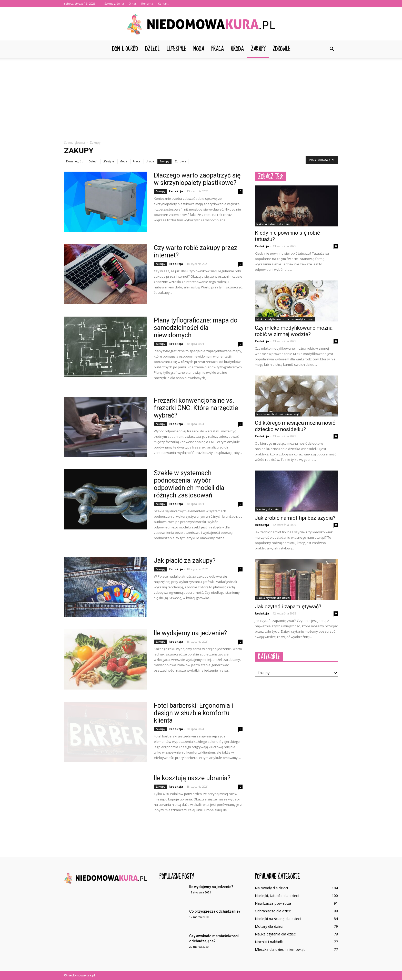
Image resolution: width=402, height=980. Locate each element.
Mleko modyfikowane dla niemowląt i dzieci (285, 319)
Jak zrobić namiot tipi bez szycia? (295, 518)
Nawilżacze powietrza (273, 903)
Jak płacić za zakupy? (185, 561)
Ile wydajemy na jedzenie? (190, 633)
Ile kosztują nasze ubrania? (192, 778)
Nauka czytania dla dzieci (273, 598)
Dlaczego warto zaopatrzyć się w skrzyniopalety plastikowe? (197, 179)
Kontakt (163, 3)
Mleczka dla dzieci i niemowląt (280, 949)
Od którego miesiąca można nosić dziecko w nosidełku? (295, 426)
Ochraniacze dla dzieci (273, 911)
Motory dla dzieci (269, 926)
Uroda (237, 49)
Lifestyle (176, 49)
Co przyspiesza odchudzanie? (215, 911)
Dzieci (152, 49)
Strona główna (114, 3)
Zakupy (258, 49)
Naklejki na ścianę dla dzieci (278, 919)
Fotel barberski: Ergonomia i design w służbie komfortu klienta (193, 713)
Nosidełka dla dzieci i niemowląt (278, 414)
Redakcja (176, 191)
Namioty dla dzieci (268, 509)
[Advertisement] (201, 96)
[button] (332, 49)
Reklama (147, 3)
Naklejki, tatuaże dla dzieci (274, 224)
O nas (133, 3)
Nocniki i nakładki (269, 942)
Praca (217, 49)
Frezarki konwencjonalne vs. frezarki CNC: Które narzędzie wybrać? (196, 408)
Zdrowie (281, 49)
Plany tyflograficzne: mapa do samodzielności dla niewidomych (196, 328)
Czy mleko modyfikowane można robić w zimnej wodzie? (294, 331)
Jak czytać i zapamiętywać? (288, 607)
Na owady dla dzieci (271, 888)
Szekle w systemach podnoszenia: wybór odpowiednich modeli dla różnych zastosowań (189, 484)
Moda (199, 49)
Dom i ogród (125, 49)
